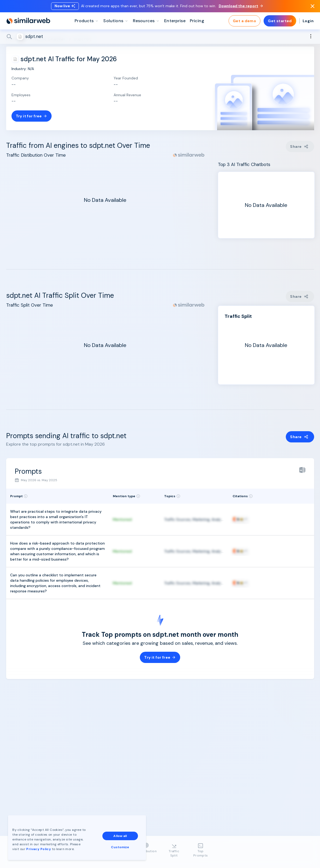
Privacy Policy (38, 849)
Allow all (120, 836)
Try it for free (32, 116)
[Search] (160, 37)
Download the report (241, 6)
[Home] (28, 21)
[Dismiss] (313, 6)
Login (308, 21)
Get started (280, 21)
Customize (120, 847)
